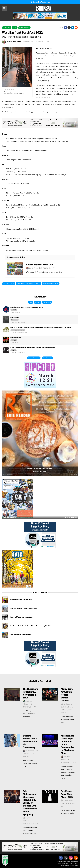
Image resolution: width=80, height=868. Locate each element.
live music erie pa (9, 284)
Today (31, 302)
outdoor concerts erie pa (51, 284)
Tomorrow (38, 302)
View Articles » (71, 517)
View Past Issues (8, 474)
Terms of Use (65, 866)
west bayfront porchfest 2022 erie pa (28, 284)
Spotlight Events (24, 28)
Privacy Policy (74, 866)
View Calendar (47, 358)
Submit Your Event (34, 358)
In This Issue (73, 474)
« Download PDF (10, 517)
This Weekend (47, 302)
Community (7, 28)
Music (15, 28)
